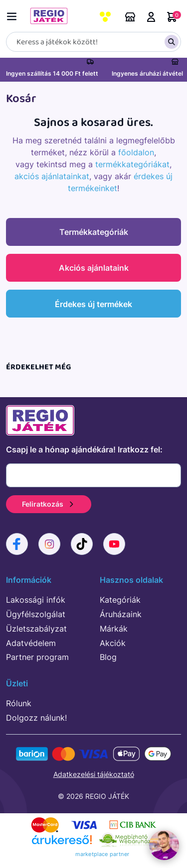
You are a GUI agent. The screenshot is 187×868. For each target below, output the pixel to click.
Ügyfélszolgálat (36, 614)
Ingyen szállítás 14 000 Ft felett (52, 73)
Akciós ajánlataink (94, 268)
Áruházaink (130, 17)
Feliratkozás (49, 504)
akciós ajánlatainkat (52, 176)
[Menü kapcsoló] (14, 15)
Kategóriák (120, 600)
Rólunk (19, 703)
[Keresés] (93, 42)
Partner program (37, 657)
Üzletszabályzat (36, 629)
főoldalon (136, 152)
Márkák (114, 629)
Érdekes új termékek (93, 304)
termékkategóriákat (132, 164)
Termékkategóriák (94, 232)
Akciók (113, 643)
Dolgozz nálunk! (36, 718)
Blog (108, 657)
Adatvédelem (31, 643)
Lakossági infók (36, 600)
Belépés (151, 17)
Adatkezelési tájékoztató (94, 774)
